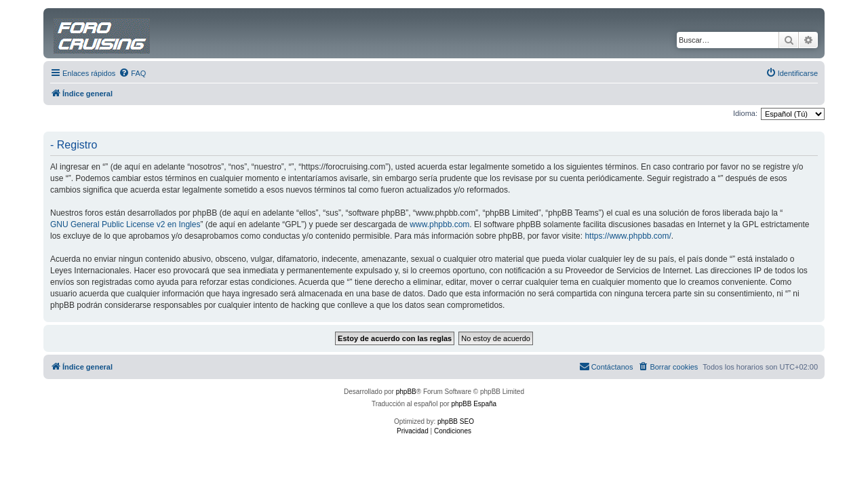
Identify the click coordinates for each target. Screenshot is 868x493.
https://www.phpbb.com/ (628, 236)
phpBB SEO (456, 421)
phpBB (406, 392)
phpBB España (474, 404)
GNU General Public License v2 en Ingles (125, 224)
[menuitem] (132, 73)
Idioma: (745, 113)
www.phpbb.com (439, 224)
